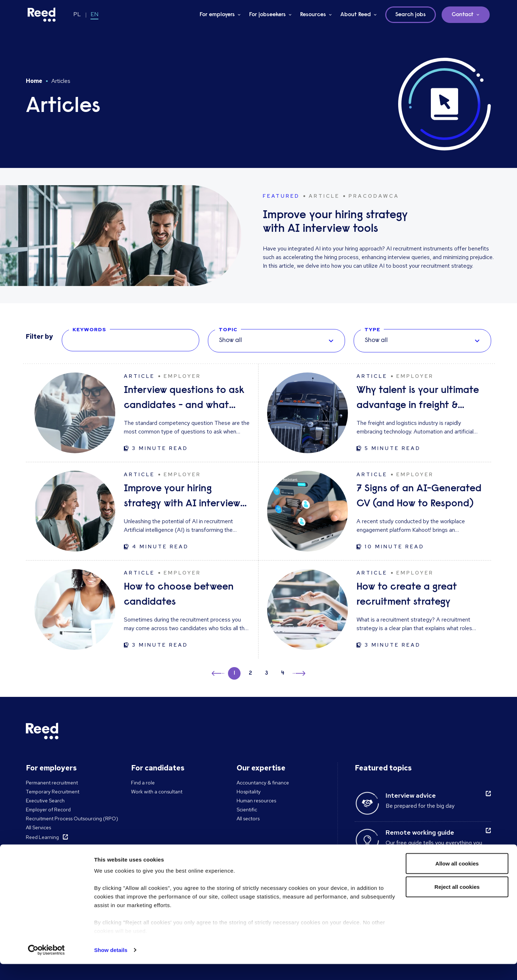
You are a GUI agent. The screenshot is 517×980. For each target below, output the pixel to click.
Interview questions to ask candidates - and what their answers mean (184, 399)
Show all (230, 341)
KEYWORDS (89, 329)
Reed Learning (42, 837)
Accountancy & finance (263, 783)
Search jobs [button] (411, 15)
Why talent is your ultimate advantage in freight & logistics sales (418, 399)
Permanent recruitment (52, 783)
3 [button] (267, 673)
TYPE (372, 329)
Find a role (143, 783)
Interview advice (411, 795)
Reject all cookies (457, 903)
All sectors (248, 819)
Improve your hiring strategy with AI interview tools (182, 498)
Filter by (39, 336)
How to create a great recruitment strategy (407, 595)
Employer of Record (48, 810)
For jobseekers (267, 15)
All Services (38, 827)
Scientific (247, 810)
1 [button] (234, 673)
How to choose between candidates (179, 595)
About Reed (356, 15)
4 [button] (283, 673)
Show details (111, 966)
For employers (217, 15)
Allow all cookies (457, 879)
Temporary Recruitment (53, 792)
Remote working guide (420, 832)
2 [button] (250, 673)
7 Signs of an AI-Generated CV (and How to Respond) (419, 496)
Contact (463, 15)
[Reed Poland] (42, 15)
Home (34, 81)
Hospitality (249, 792)
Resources (313, 15)
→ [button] (299, 674)
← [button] (218, 672)
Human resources (256, 801)
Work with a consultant (157, 792)
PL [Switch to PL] (77, 14)
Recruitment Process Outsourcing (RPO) (72, 819)
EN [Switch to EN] (94, 14)
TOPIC (228, 329)
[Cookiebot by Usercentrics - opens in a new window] (46, 966)
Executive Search (45, 801)
